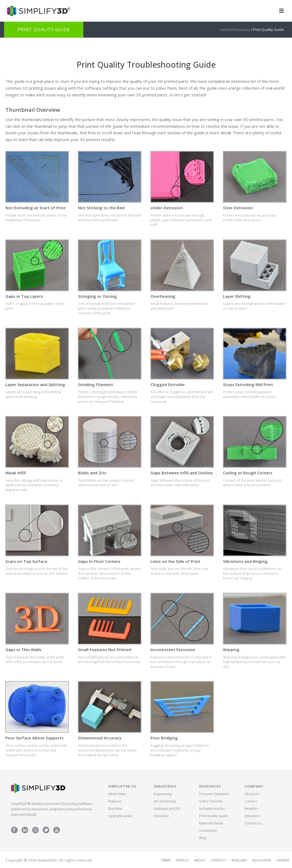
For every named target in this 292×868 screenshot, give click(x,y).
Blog (203, 838)
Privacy (182, 860)
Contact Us (253, 823)
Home (225, 30)
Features (115, 801)
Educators (252, 816)
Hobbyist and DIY (167, 809)
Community (208, 831)
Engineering (163, 794)
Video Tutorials (211, 801)
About (200, 860)
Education (161, 816)
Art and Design (165, 801)
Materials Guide (211, 823)
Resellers (252, 809)
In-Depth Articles (212, 809)
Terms (166, 860)
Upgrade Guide (120, 816)
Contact (219, 860)
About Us (252, 794)
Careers (251, 801)
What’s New (117, 794)
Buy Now (115, 809)
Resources (241, 30)
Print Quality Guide (214, 816)
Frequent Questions (214, 794)
